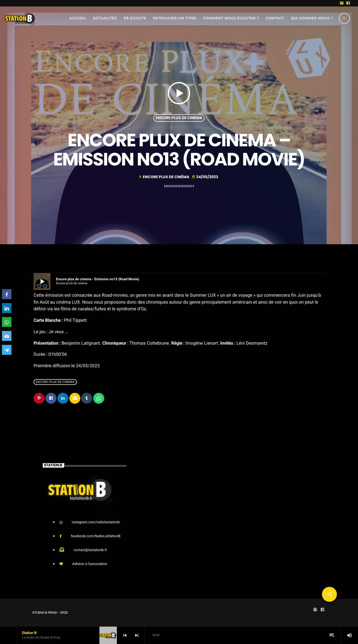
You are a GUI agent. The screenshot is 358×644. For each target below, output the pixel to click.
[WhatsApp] (7, 322)
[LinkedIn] (7, 308)
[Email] (7, 336)
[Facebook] (7, 294)
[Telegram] (7, 350)
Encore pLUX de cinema (179, 118)
